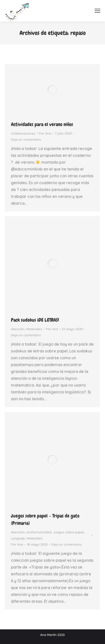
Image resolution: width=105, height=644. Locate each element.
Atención (18, 329)
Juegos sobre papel (68, 532)
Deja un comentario (26, 139)
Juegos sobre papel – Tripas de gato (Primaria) (45, 519)
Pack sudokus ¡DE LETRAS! (35, 320)
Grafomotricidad (39, 532)
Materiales (34, 329)
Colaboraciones (23, 133)
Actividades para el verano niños (42, 124)
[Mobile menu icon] (97, 11)
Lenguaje (18, 538)
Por (45, 133)
